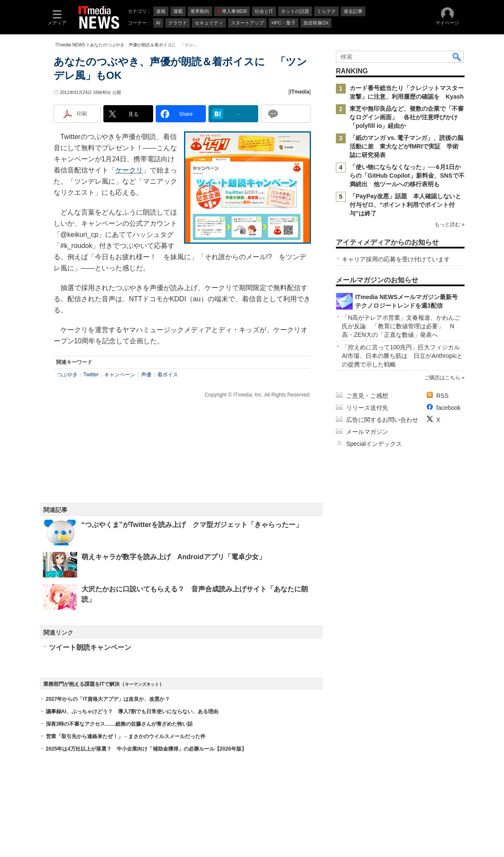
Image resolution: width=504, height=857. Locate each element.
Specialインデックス (374, 444)
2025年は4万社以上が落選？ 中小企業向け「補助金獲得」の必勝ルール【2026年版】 (146, 749)
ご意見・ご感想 (367, 396)
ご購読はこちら (442, 378)
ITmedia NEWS (71, 45)
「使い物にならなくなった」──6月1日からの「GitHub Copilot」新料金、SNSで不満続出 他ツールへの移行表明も (407, 176)
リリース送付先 (367, 408)
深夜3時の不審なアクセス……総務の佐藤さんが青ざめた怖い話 (119, 724)
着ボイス (168, 375)
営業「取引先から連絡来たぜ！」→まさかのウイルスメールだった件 (126, 736)
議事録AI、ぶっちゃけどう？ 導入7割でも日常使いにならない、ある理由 (132, 712)
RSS (442, 396)
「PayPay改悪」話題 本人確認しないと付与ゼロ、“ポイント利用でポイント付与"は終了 (405, 205)
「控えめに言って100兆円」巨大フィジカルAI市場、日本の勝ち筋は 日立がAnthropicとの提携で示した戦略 (402, 356)
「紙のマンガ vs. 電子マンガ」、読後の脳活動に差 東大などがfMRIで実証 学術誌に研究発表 (406, 146)
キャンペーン (120, 375)
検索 (457, 57)
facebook (448, 408)
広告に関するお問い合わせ (382, 420)
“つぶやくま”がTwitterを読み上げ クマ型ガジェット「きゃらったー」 (192, 525)
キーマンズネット (142, 684)
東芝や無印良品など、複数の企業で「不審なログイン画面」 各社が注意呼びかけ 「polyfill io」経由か (407, 117)
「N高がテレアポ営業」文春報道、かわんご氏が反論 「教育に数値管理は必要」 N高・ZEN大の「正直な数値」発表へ (401, 326)
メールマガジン (367, 432)
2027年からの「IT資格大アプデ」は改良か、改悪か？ (108, 699)
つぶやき (67, 375)
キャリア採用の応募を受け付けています (396, 259)
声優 (146, 375)
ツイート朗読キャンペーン (90, 647)
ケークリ (129, 170)
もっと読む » (449, 224)
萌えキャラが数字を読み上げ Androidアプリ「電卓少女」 (174, 557)
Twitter (91, 375)
